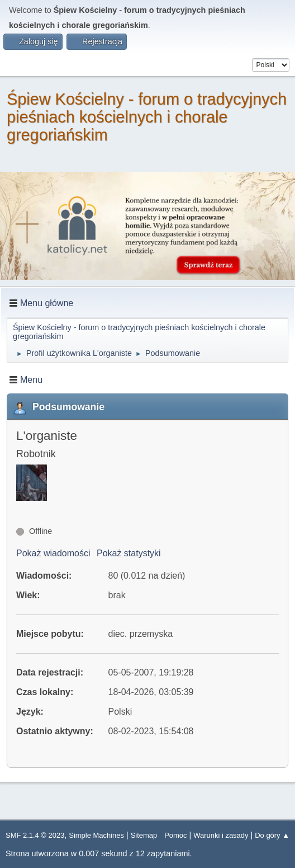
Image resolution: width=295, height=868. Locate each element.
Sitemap (144, 835)
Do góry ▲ (272, 835)
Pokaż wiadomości (53, 553)
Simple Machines (96, 835)
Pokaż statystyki (129, 553)
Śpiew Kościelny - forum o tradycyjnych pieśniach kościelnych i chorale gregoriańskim (147, 117)
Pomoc (175, 835)
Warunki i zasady (221, 835)
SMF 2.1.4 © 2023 (35, 835)
